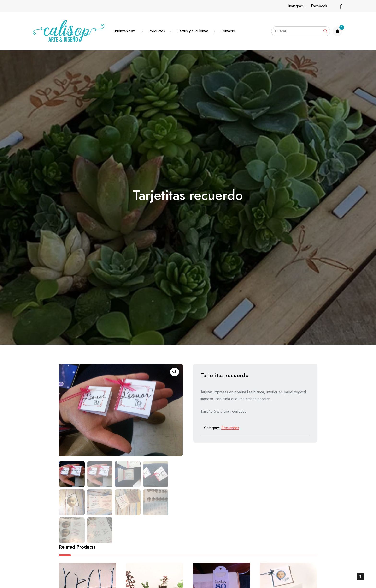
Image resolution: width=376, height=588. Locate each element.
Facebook (319, 6)
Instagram (296, 6)
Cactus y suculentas (193, 31)
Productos (157, 31)
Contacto (228, 31)
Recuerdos (230, 428)
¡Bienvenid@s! (125, 31)
